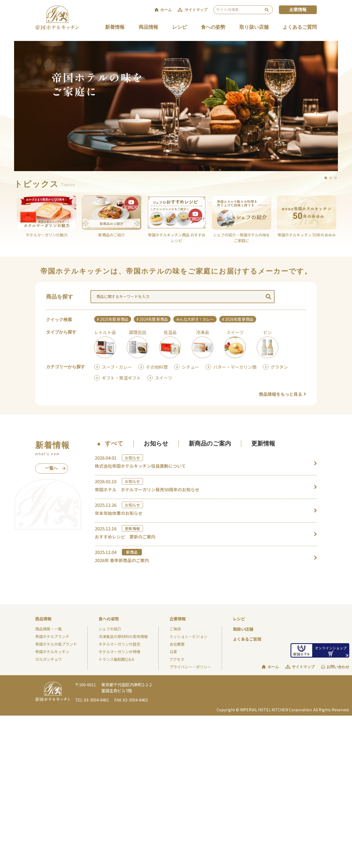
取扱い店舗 (243, 629)
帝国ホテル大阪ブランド (56, 644)
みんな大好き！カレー (195, 319)
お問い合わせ (338, 667)
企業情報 (298, 10)
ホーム (273, 667)
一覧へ (54, 470)
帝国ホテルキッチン (52, 652)
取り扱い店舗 (254, 27)
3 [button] (336, 178)
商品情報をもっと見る (281, 394)
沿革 (173, 652)
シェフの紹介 (110, 629)
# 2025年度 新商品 (113, 319)
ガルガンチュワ (48, 659)
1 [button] (326, 178)
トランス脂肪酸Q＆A (116, 659)
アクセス (177, 659)
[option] (176, 106)
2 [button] (331, 178)
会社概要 (177, 644)
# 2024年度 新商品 (152, 319)
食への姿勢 (213, 27)
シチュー (190, 367)
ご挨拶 (175, 629)
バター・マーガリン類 (235, 367)
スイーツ (164, 378)
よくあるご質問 (300, 27)
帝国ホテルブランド (52, 636)
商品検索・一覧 (48, 629)
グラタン (279, 367)
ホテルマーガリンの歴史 (119, 644)
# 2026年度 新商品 (238, 319)
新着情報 (115, 27)
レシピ (180, 27)
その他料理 (157, 367)
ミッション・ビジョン (188, 636)
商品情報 (148, 27)
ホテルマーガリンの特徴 (119, 652)
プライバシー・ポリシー (190, 667)
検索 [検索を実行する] (267, 10)
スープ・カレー (117, 367)
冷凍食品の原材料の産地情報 (123, 636)
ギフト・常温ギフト (121, 378)
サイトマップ (303, 667)
